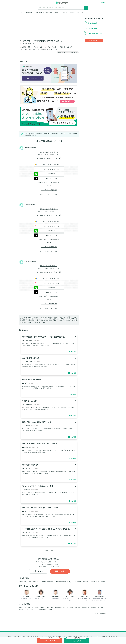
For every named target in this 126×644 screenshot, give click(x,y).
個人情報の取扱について (59, 636)
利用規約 (42, 152)
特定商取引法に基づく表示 (75, 636)
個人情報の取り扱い (51, 152)
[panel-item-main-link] (49, 344)
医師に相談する (94, 41)
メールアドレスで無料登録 (49, 190)
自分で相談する (73, 133)
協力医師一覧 (35, 636)
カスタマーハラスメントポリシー (109, 636)
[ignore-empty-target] (63, 8)
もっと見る (49, 551)
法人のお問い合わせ (24, 636)
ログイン (103, 3)
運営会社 (87, 636)
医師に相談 (60, 571)
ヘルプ (42, 636)
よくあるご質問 (12, 636)
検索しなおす (38, 571)
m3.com (94, 582)
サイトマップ (95, 636)
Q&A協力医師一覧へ (101, 614)
